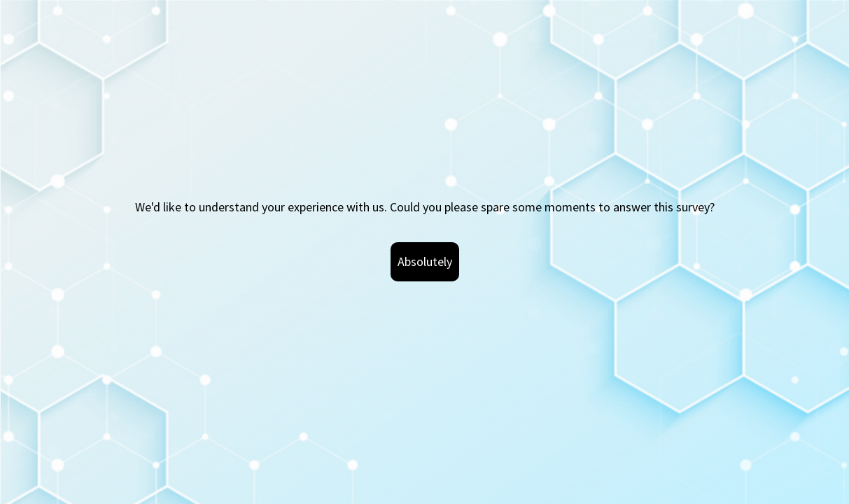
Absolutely (425, 261)
